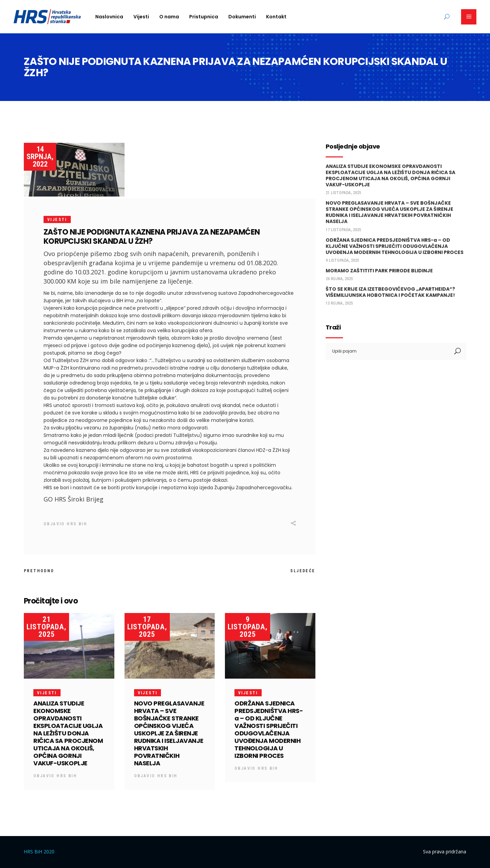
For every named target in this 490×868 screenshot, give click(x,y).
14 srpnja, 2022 (40, 157)
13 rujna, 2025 (339, 303)
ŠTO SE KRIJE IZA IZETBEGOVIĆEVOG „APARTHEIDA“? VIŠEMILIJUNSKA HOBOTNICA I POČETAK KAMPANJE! (390, 292)
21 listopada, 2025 (46, 627)
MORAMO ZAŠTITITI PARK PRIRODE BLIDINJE (379, 271)
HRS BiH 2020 (39, 852)
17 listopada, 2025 (147, 627)
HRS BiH (77, 524)
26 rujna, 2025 (339, 279)
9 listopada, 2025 (248, 627)
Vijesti (57, 220)
